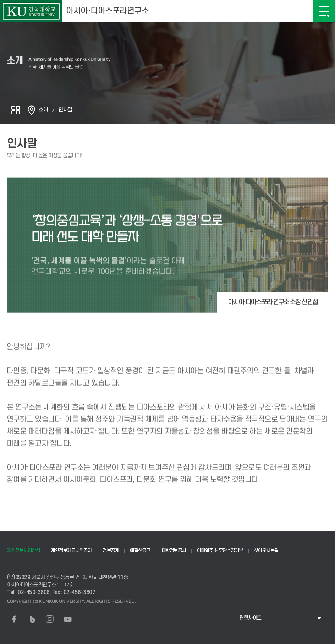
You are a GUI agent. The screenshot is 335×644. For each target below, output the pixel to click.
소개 (43, 110)
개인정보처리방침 (23, 550)
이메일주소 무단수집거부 (220, 550)
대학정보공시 (174, 550)
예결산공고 (140, 550)
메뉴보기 (324, 11)
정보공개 (111, 550)
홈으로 (32, 110)
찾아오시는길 (266, 550)
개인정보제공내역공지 (71, 550)
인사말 (65, 110)
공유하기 (16, 110)
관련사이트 (250, 618)
